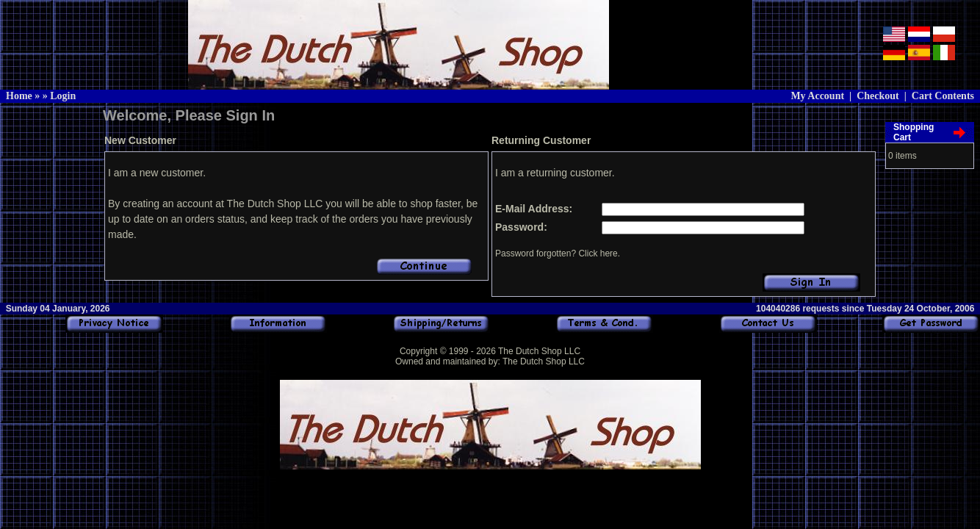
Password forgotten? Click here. (558, 253)
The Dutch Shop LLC (539, 351)
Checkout (878, 96)
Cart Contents (943, 96)
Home (19, 96)
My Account (817, 96)
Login (63, 96)
